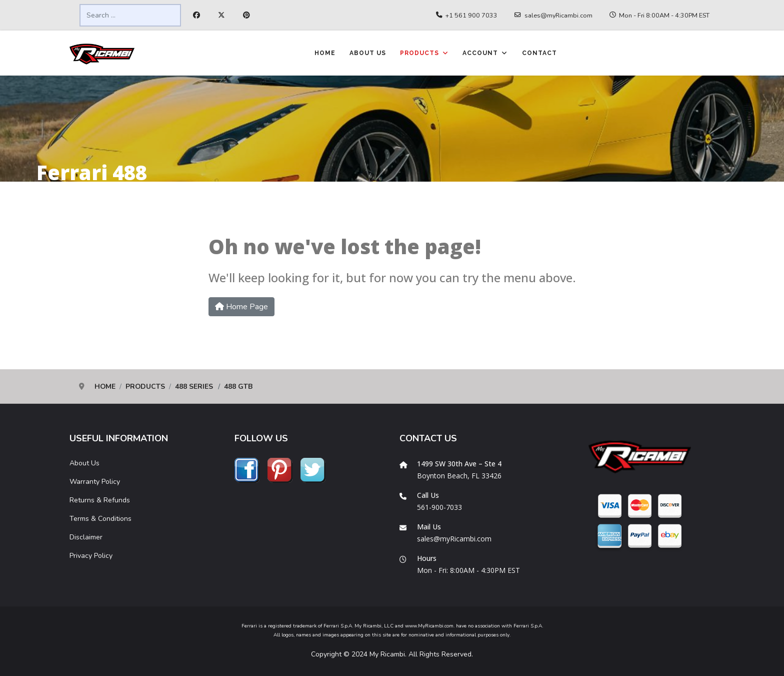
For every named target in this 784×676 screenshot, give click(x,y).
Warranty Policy (95, 482)
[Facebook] (196, 16)
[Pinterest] (246, 16)
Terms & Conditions (100, 519)
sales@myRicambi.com (558, 15)
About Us (368, 53)
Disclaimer (86, 537)
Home (325, 53)
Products (419, 53)
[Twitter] (221, 16)
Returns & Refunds (100, 500)
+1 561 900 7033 (471, 15)
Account (480, 53)
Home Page (241, 307)
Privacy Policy (91, 556)
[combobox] (130, 15)
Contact (539, 53)
